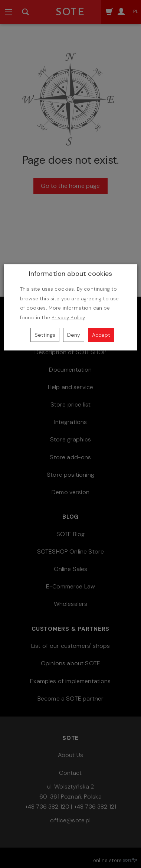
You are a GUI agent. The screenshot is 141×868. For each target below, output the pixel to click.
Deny (74, 335)
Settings (45, 335)
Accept (101, 335)
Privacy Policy (68, 318)
